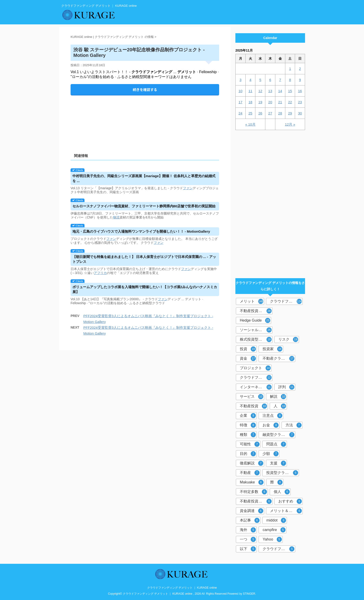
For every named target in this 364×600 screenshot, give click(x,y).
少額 (271, 454)
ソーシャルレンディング (256, 330)
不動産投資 (253, 406)
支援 (278, 463)
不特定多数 (253, 492)
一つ (248, 539)
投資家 (272, 349)
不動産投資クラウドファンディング (256, 501)
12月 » (290, 124)
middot (276, 520)
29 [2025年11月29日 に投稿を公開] (290, 113)
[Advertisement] (145, 120)
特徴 (248, 425)
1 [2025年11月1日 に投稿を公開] (290, 69)
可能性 (250, 444)
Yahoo (272, 539)
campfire (274, 530)
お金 (271, 425)
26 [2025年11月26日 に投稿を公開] (260, 113)
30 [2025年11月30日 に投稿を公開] (300, 113)
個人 (282, 492)
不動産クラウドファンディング (279, 359)
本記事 (250, 520)
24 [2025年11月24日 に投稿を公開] (241, 113)
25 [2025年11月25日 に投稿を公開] (250, 113)
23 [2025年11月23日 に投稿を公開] (300, 102)
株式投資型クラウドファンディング (256, 339)
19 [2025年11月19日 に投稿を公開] (260, 102)
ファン (188, 188)
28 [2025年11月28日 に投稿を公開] (280, 113)
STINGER (249, 594)
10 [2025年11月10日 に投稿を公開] (241, 91)
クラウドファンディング (286, 301)
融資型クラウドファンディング (279, 435)
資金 (248, 359)
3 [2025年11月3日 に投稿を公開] (240, 80)
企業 (248, 416)
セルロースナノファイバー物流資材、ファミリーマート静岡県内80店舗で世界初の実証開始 (144, 206)
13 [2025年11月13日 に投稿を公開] (270, 91)
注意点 (272, 416)
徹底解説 (252, 463)
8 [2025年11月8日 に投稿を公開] (290, 80)
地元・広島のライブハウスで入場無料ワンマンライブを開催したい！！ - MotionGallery (141, 231)
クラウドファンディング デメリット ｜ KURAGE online (182, 588)
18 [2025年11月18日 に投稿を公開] (250, 102)
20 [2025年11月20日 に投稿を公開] (270, 102)
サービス (252, 397)
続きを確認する (145, 90)
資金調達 (252, 511)
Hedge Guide (255, 320)
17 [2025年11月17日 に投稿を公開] (241, 102)
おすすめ (290, 501)
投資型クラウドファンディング (283, 473)
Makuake (252, 482)
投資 (248, 349)
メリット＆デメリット (286, 511)
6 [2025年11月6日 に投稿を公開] (270, 80)
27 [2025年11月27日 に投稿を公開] (270, 113)
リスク (288, 339)
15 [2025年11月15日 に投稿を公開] (290, 91)
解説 (278, 397)
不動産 (250, 473)
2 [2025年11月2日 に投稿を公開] (300, 69)
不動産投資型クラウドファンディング (256, 311)
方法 (294, 425)
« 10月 (250, 124)
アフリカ (100, 273)
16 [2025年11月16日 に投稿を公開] (300, 91)
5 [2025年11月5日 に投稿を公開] (260, 80)
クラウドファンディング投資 (256, 378)
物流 (116, 217)
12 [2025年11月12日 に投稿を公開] (260, 91)
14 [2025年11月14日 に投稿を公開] (280, 91)
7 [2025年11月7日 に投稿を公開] (280, 80)
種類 (248, 435)
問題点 (276, 444)
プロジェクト (255, 368)
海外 (248, 530)
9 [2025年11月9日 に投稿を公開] (300, 80)
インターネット (256, 387)
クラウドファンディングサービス (279, 549)
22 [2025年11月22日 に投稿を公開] (290, 102)
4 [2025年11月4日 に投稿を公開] (250, 80)
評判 (286, 387)
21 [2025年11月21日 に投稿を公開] (280, 102)
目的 (248, 454)
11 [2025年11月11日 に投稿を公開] (250, 91)
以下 (248, 549)
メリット (252, 301)
